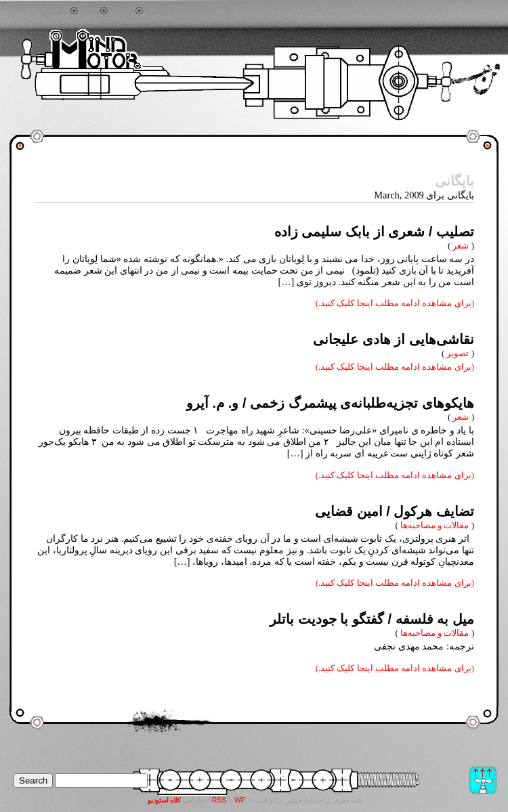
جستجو (54, 12)
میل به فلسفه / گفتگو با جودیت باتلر (372, 619)
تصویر (458, 353)
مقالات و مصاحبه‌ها (435, 525)
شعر (461, 245)
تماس (157, 12)
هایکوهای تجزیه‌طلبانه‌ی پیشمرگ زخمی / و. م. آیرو (330, 403)
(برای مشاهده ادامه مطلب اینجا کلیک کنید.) (395, 303)
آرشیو (122, 12)
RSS (219, 800)
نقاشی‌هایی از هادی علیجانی (394, 339)
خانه (89, 12)
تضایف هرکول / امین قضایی (395, 511)
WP (240, 800)
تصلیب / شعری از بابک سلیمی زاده (374, 232)
